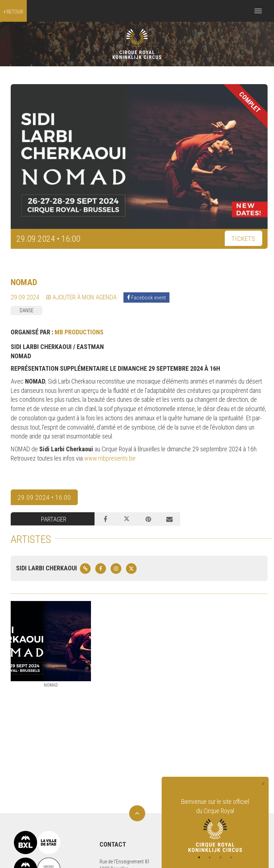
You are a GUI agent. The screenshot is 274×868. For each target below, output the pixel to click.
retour (13, 12)
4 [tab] (231, 857)
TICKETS (243, 239)
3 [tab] (220, 857)
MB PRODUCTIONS (79, 332)
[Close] (263, 784)
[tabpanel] (215, 825)
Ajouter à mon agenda (82, 297)
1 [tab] (199, 857)
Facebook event (146, 298)
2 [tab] (210, 857)
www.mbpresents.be (110, 458)
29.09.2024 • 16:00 (44, 497)
